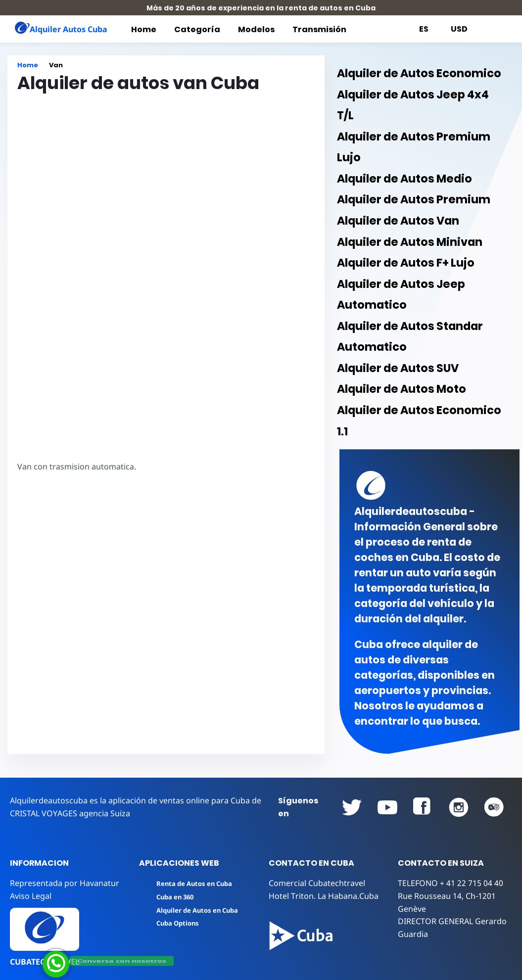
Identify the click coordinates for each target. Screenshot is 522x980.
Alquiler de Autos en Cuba (191, 910)
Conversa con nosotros (122, 960)
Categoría (197, 29)
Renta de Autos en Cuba (188, 884)
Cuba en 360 (169, 897)
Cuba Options (171, 923)
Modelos (256, 29)
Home (144, 29)
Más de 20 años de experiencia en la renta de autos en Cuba (261, 8)
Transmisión (319, 29)
